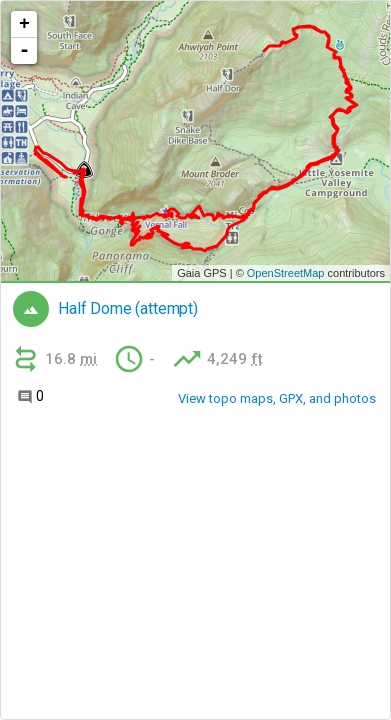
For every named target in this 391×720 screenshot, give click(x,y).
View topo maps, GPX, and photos (277, 398)
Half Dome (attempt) (128, 309)
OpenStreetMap (286, 273)
